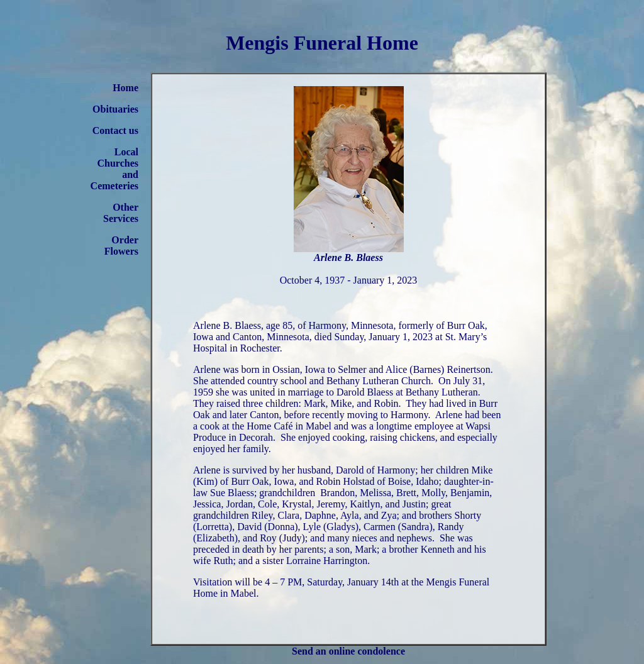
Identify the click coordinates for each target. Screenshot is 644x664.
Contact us (115, 130)
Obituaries (115, 109)
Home (125, 88)
